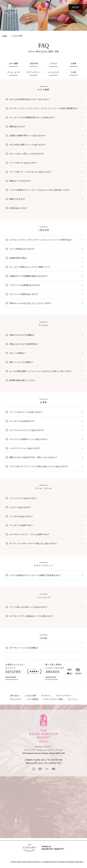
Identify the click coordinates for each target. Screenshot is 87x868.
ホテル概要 (14, 63)
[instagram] (34, 769)
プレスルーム (46, 696)
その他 (73, 72)
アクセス (54, 63)
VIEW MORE (12, 677)
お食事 (73, 63)
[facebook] (40, 769)
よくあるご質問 (30, 696)
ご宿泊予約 (34, 63)
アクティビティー (33, 72)
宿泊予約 (76, 7)
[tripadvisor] (47, 769)
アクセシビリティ (16, 699)
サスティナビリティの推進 (53, 699)
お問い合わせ (15, 696)
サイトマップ (73, 699)
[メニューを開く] (64, 7)
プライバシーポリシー (64, 696)
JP (53, 7)
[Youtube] (53, 769)
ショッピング (54, 72)
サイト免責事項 (33, 699)
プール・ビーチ (14, 72)
